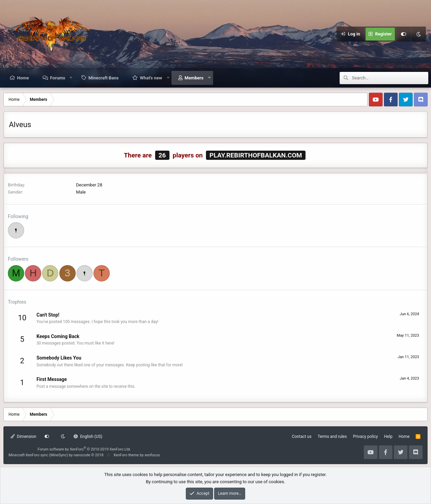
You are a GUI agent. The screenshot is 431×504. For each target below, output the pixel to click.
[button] (71, 78)
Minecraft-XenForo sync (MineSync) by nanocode (56, 455)
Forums (58, 78)
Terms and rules (332, 437)
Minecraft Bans (103, 78)
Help (388, 437)
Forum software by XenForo (84, 449)
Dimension (23, 437)
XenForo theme (126, 455)
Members (194, 78)
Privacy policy (365, 437)
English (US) (88, 437)
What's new (151, 78)
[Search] (390, 78)
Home (23, 78)
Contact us (302, 437)
